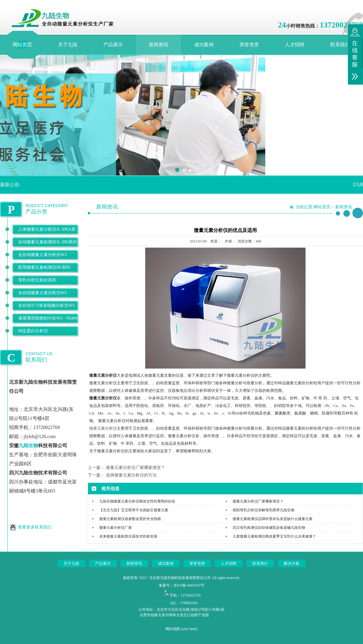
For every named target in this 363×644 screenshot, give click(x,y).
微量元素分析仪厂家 (116, 528)
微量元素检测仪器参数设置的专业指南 (130, 519)
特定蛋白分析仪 (33, 331)
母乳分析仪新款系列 (37, 280)
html (193, 629)
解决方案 (292, 563)
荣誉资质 (249, 45)
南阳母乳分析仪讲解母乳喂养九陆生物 (263, 510)
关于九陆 (68, 45)
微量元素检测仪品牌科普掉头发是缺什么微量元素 (273, 519)
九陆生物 (28, 446)
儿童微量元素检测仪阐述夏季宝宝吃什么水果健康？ (274, 536)
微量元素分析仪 (103, 428)
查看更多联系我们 (35, 527)
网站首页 (22, 45)
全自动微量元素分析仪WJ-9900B (43, 298)
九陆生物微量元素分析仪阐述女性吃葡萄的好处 (137, 501)
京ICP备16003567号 (189, 585)
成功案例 (204, 45)
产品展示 (113, 45)
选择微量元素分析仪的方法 (131, 475)
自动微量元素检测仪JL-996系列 (47, 242)
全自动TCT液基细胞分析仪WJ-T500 (47, 310)
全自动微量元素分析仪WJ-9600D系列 (43, 260)
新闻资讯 (159, 45)
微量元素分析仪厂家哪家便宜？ (136, 468)
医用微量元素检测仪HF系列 (44, 267)
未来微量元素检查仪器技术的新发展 (128, 536)
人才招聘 (295, 45)
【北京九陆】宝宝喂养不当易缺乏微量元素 (134, 510)
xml (185, 629)
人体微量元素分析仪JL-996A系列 (47, 234)
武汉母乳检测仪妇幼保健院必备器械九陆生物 (269, 528)
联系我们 (340, 45)
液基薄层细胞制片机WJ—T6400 (48, 318)
